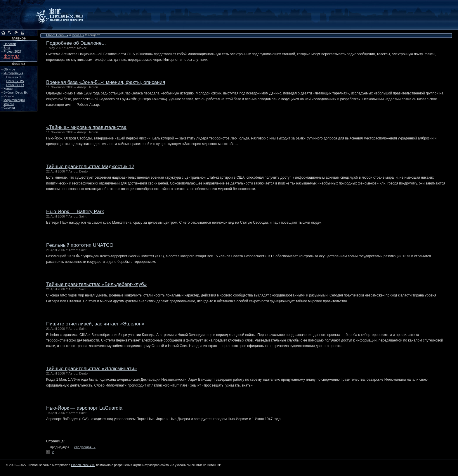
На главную (3, 33)
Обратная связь (16, 33)
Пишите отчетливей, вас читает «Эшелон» (95, 324)
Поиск (10, 33)
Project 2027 (13, 51)
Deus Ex (78, 35)
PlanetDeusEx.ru (63, 15)
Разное (9, 96)
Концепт (10, 89)
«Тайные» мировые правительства (86, 127)
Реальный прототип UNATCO (80, 245)
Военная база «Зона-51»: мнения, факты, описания (106, 82)
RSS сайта (22, 33)
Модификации (14, 100)
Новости (10, 44)
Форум (12, 56)
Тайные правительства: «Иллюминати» (92, 369)
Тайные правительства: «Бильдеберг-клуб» (96, 284)
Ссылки (9, 108)
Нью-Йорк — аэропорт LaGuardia (84, 408)
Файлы (9, 104)
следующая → (85, 447)
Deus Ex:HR (15, 85)
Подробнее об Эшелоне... (76, 43)
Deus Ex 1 (14, 77)
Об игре (9, 69)
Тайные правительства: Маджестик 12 (90, 167)
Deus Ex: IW (15, 81)
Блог (7, 48)
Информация (13, 73)
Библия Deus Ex (15, 92)
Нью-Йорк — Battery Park (75, 212)
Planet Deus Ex (57, 35)
